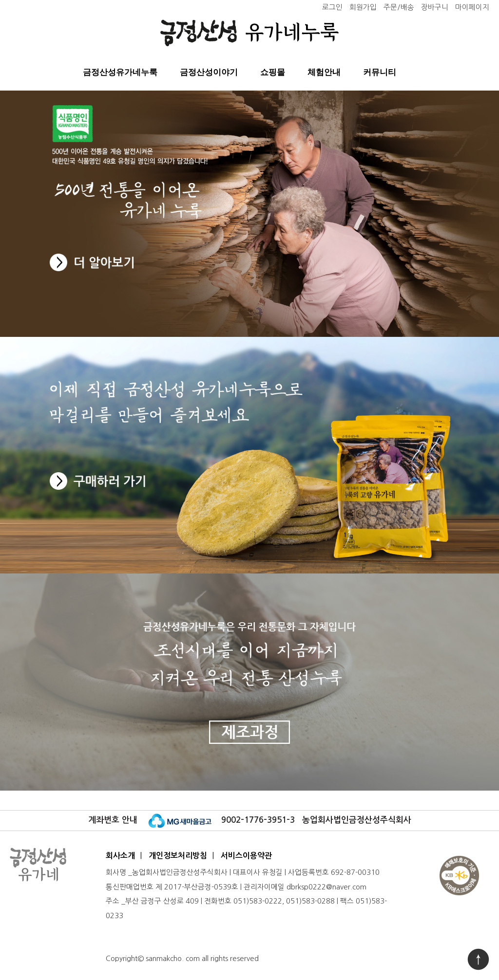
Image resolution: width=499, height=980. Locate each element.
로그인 (332, 7)
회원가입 (363, 7)
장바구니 (435, 7)
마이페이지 (472, 7)
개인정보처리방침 (178, 856)
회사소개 (120, 856)
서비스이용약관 (246, 856)
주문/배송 (399, 7)
